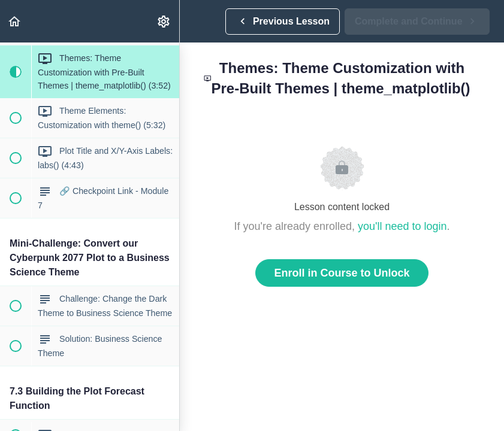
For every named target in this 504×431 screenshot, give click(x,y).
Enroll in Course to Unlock (342, 273)
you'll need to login (402, 226)
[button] (15, 21)
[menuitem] (164, 21)
